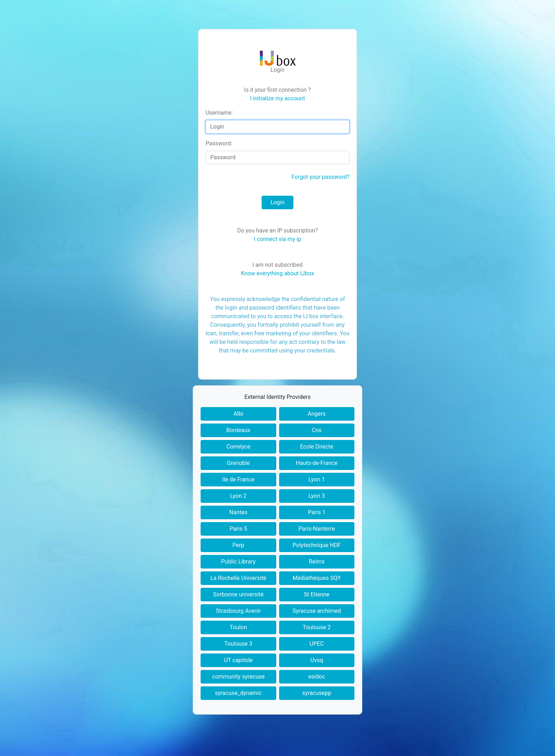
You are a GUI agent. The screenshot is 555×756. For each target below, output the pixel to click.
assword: (219, 143)
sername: (219, 113)
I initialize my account (278, 98)
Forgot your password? (321, 177)
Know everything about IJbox (277, 273)
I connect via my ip (277, 239)
